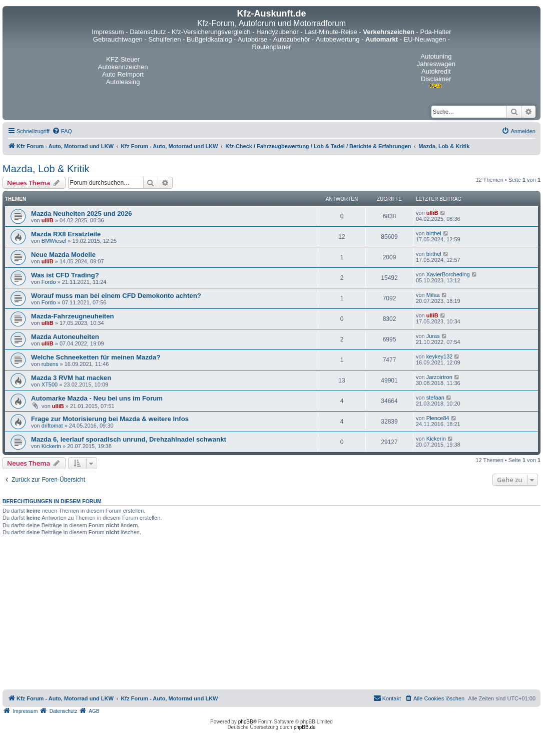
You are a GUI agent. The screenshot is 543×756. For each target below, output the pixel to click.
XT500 (50, 385)
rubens (50, 364)
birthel (434, 233)
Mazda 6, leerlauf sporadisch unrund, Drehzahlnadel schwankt (129, 439)
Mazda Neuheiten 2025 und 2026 (82, 214)
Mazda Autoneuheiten (65, 337)
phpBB (246, 722)
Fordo (49, 282)
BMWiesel (54, 241)
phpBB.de (305, 727)
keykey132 (440, 356)
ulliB (48, 220)
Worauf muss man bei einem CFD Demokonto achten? (116, 296)
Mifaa (433, 295)
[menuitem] (62, 131)
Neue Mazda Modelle (63, 255)
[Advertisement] (271, 614)
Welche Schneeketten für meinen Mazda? (96, 357)
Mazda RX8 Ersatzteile (66, 234)
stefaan (435, 398)
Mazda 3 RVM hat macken (71, 378)
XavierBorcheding (448, 274)
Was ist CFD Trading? (65, 275)
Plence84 (438, 418)
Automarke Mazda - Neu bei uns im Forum (97, 398)
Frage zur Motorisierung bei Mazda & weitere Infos (110, 419)
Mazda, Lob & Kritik (46, 169)
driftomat (52, 426)
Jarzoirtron (439, 377)
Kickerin (51, 446)
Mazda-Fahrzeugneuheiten (73, 316)
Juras (433, 336)
